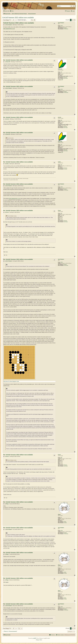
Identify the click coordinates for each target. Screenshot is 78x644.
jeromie (60, 117)
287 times (66, 128)
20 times (65, 28)
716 (61, 72)
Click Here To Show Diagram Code (11, 381)
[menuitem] (12, 11)
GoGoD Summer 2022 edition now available (18, 17)
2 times (65, 522)
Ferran (59, 210)
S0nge (59, 514)
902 (61, 120)
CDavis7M (60, 69)
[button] (75, 20)
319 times (65, 127)
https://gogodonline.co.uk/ (9, 28)
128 (61, 165)
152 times (66, 78)
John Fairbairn (61, 23)
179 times (65, 221)
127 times (65, 168)
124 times (66, 222)
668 (61, 213)
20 (61, 517)
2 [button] (73, 20)
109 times (65, 77)
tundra (59, 162)
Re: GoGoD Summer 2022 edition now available (18, 60)
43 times (65, 169)
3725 (62, 26)
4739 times (66, 29)
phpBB (34, 638)
